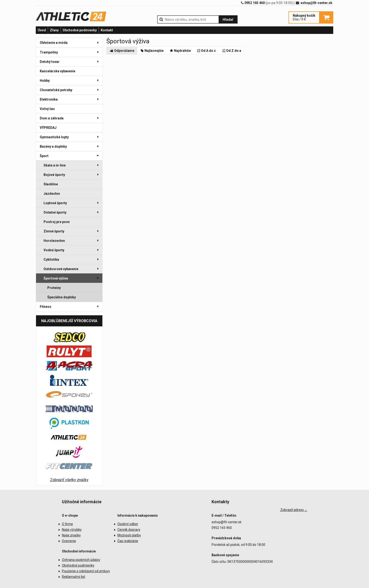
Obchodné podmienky (80, 30)
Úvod (42, 30)
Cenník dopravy (129, 530)
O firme (67, 524)
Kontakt (107, 30)
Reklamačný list (74, 577)
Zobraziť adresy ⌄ (294, 510)
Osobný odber (128, 524)
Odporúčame (122, 51)
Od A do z (206, 51)
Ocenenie (69, 541)
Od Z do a (231, 51)
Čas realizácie (128, 541)
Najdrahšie (180, 51)
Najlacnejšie (152, 51)
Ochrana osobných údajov (81, 560)
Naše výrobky (72, 530)
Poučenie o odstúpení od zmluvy (86, 571)
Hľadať (228, 20)
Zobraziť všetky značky (69, 480)
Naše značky (71, 535)
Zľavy (54, 30)
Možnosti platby (129, 535)
